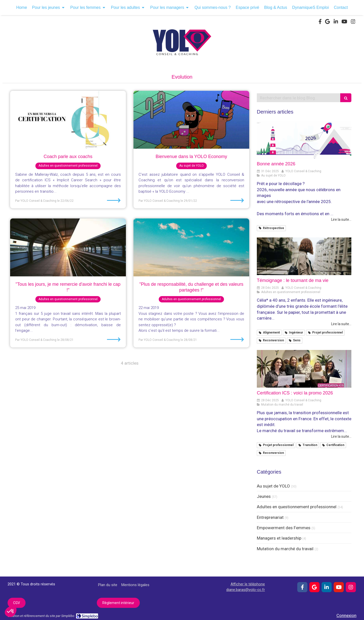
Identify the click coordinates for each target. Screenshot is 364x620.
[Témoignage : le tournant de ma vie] (304, 256)
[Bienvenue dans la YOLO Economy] (191, 120)
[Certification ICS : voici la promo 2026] (304, 369)
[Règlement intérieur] (118, 603)
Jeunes (264, 496)
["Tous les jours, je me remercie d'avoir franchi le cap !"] (68, 247)
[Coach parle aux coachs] (68, 120)
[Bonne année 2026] (304, 140)
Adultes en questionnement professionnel (297, 507)
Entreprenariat (270, 517)
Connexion (346, 615)
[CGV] (17, 603)
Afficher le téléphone (248, 584)
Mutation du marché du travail (285, 549)
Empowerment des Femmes (284, 528)
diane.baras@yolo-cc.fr (246, 590)
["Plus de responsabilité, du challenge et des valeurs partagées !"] (191, 247)
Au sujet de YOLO (273, 486)
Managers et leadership (279, 538)
